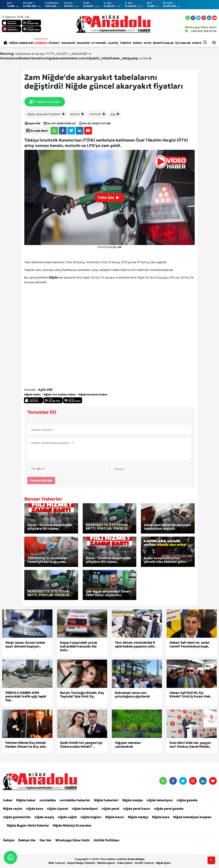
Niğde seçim (13, 809)
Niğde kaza (161, 817)
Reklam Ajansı (106, 863)
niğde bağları (91, 817)
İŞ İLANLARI (183, 43)
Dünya (137, 43)
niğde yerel (110, 809)
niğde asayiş (44, 817)
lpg (115, 114)
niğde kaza (35, 809)
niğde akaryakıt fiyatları (46, 114)
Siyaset (54, 43)
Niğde (53, 277)
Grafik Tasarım (144, 863)
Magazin (83, 43)
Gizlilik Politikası (106, 840)
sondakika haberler (75, 800)
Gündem (41, 43)
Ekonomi (68, 43)
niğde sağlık (67, 817)
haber (8, 800)
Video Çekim (125, 863)
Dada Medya (136, 859)
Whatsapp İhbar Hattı (72, 840)
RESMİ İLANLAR (163, 43)
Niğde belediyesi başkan (192, 817)
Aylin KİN (32, 123)
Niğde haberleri (21, 43)
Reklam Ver (27, 840)
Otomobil (99, 43)
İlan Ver (46, 840)
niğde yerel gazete (169, 809)
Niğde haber (33, 394)
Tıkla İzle (109, 197)
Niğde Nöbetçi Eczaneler (72, 825)
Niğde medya (133, 800)
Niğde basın (115, 817)
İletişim (9, 840)
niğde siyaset (57, 809)
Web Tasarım (57, 863)
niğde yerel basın (137, 809)
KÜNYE (197, 43)
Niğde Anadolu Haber (93, 394)
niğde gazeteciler (17, 817)
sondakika (48, 800)
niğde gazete (187, 800)
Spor (147, 43)
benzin (77, 114)
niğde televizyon (160, 800)
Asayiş (113, 43)
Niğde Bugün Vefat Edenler (28, 825)
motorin (97, 114)
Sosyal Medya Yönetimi (81, 863)
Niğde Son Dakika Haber (60, 394)
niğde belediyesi (85, 809)
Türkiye (125, 43)
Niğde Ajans (163, 863)
